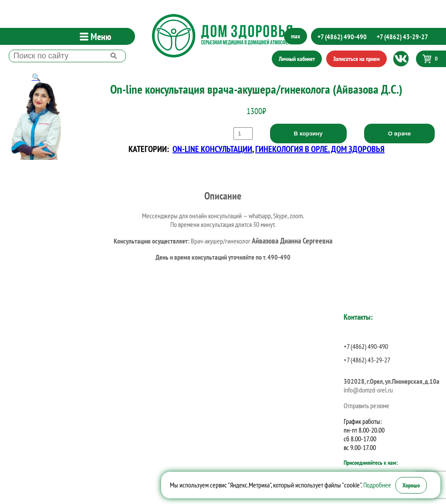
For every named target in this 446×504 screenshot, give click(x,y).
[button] (36, 77)
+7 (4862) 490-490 (342, 37)
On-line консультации (212, 149)
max (296, 36)
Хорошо (411, 485)
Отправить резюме (367, 406)
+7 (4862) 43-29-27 (402, 37)
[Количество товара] (243, 134)
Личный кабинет (297, 59)
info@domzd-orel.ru (368, 390)
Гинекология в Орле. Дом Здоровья (320, 149)
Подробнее (377, 485)
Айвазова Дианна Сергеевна (292, 241)
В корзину (308, 134)
